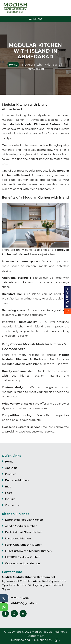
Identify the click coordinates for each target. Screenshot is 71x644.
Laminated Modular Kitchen (24, 520)
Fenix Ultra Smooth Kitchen (24, 545)
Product (10, 474)
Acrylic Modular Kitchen (21, 526)
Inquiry (10, 499)
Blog (8, 487)
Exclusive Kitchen (17, 480)
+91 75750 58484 (17, 598)
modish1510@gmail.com (23, 603)
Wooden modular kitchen (22, 563)
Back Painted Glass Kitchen (24, 532)
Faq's (9, 493)
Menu (35, 19)
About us (11, 468)
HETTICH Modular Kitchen (23, 557)
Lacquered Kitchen (18, 538)
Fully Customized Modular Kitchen (28, 551)
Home (13, 65)
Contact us (12, 505)
